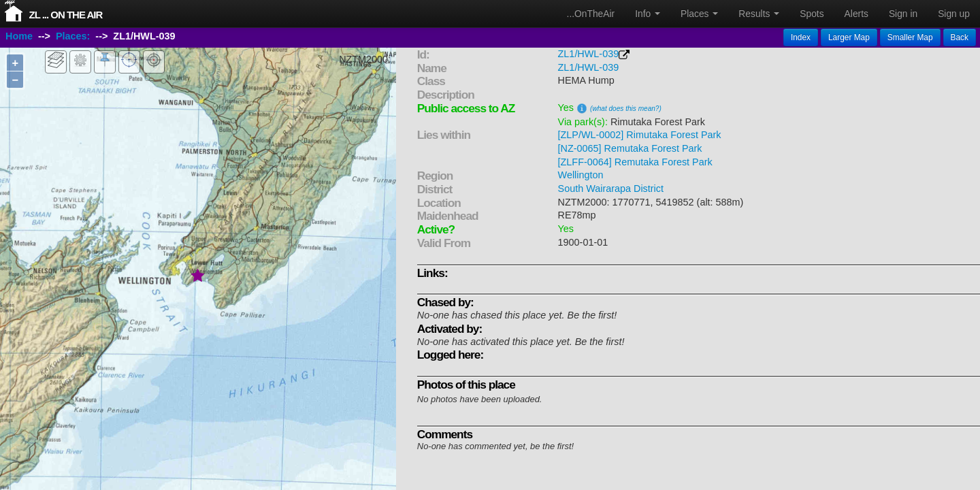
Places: (73, 36)
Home (19, 36)
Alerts (856, 14)
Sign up (954, 14)
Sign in (903, 14)
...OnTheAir (591, 14)
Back (960, 37)
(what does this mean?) (626, 109)
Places (699, 14)
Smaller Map (910, 37)
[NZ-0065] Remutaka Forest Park (630, 148)
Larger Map (849, 37)
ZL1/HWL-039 (589, 54)
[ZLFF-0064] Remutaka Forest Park (635, 162)
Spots (812, 14)
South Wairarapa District (611, 189)
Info (648, 14)
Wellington (581, 175)
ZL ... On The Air (66, 15)
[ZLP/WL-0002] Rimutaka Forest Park (640, 135)
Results (759, 14)
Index (801, 37)
